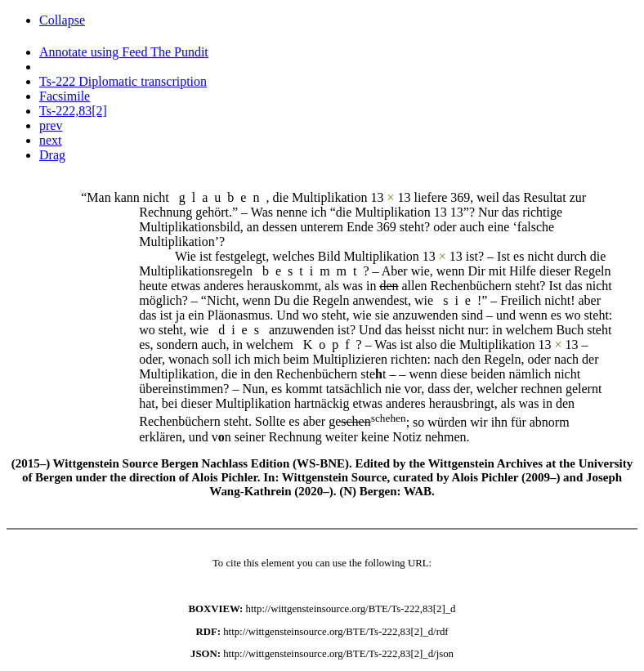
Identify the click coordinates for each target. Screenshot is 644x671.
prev (51, 125)
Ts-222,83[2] (73, 111)
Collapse (62, 20)
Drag (52, 155)
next (51, 140)
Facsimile (65, 96)
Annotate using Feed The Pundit (124, 52)
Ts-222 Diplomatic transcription (123, 81)
